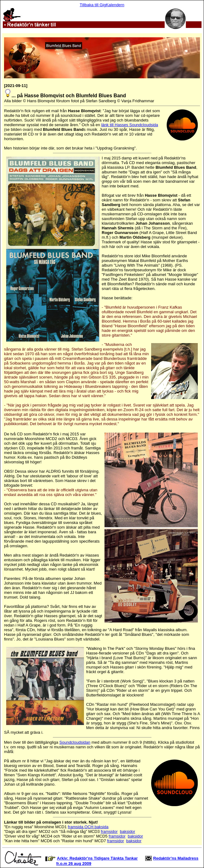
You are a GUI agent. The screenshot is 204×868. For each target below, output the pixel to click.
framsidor (109, 831)
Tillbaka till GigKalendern (102, 5)
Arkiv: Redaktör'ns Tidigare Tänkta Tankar (97, 858)
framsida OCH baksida (88, 827)
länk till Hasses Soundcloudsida (130, 125)
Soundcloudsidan (75, 742)
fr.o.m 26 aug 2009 (74, 863)
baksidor (128, 831)
